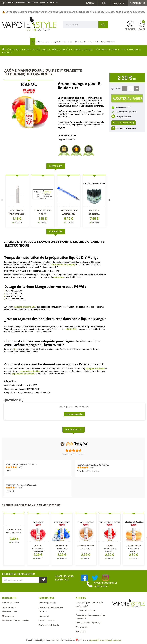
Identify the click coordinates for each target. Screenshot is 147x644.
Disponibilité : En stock (126, 112)
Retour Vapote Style (11, 603)
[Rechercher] (86, 25)
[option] (17, 202)
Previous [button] (2, 201)
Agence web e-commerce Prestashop (105, 640)
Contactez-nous (138, 3)
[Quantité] (131, 88)
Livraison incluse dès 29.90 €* (52, 607)
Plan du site (81, 632)
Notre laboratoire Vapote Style (89, 623)
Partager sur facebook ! (126, 128)
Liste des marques (47, 621)
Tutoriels (90, 3)
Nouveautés (44, 616)
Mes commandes (9, 612)
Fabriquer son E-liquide (49, 625)
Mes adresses (8, 616)
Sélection (43, 612)
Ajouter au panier (128, 98)
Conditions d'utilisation (85, 611)
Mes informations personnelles (15, 621)
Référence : (121, 108)
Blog (104, 3)
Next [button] (109, 201)
